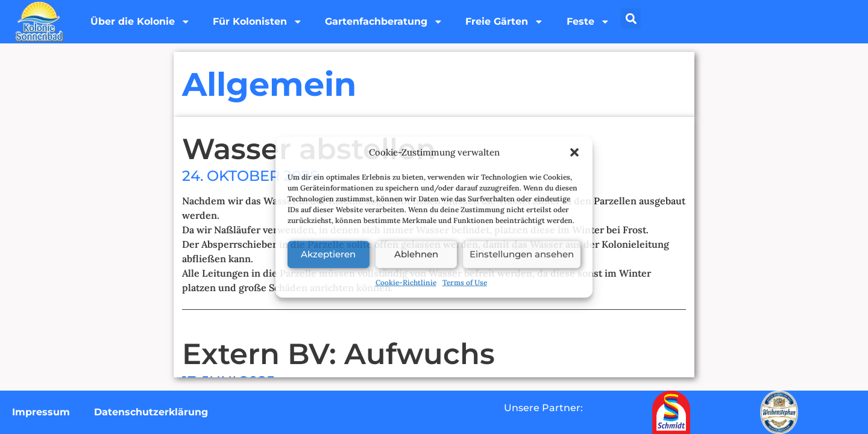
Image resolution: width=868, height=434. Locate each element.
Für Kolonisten (260, 22)
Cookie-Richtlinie (406, 282)
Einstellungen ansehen (522, 254)
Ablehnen (416, 254)
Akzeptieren (328, 254)
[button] (574, 153)
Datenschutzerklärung (151, 412)
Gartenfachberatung (388, 22)
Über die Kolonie (141, 22)
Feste (596, 22)
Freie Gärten (511, 22)
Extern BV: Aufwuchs (338, 354)
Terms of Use (465, 282)
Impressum (41, 412)
